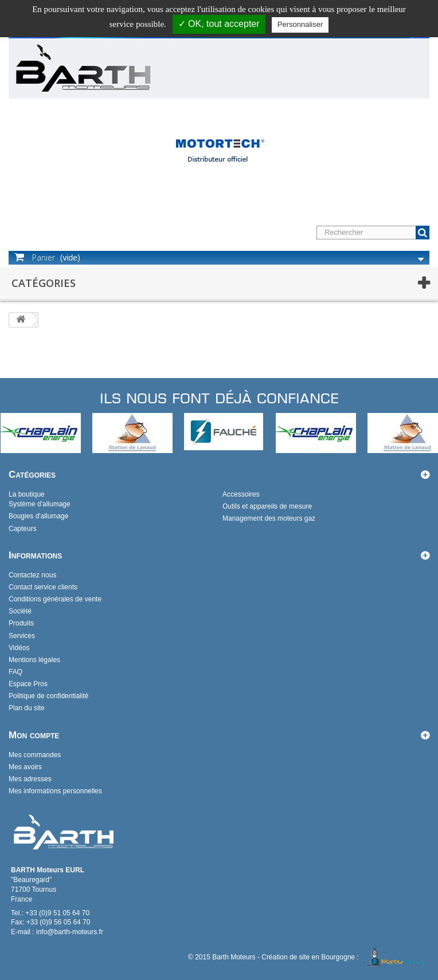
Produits (21, 623)
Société (20, 611)
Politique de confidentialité (48, 696)
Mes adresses (30, 779)
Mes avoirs (25, 767)
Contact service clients (43, 587)
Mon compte (34, 735)
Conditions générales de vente (55, 599)
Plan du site (27, 708)
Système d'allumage (40, 504)
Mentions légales (34, 660)
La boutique (27, 494)
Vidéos (19, 648)
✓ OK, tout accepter (219, 24)
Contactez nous (32, 575)
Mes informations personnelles (55, 791)
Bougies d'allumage (38, 516)
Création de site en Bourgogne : (345, 957)
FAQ (15, 672)
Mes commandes (35, 755)
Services (22, 636)
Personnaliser (300, 24)
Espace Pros (28, 684)
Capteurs (23, 529)
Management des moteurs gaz (269, 518)
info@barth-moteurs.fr (70, 932)
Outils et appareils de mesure (267, 506)
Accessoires (241, 494)
